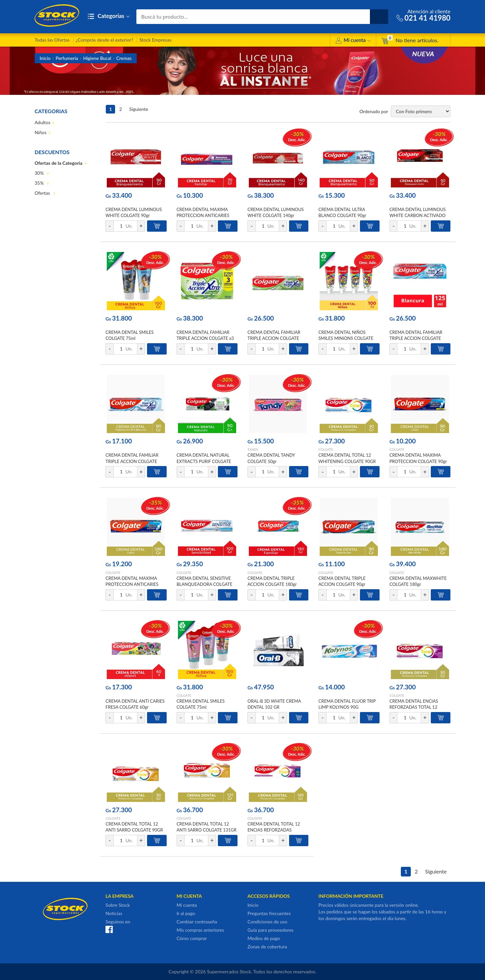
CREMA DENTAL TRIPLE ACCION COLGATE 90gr (342, 581)
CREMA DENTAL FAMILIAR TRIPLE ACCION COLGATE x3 (205, 335)
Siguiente (139, 109)
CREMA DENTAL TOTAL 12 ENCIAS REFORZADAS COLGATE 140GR (274, 830)
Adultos (42, 122)
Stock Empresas (155, 40)
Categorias (109, 16)
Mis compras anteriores (200, 930)
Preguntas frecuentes (269, 913)
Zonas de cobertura (267, 947)
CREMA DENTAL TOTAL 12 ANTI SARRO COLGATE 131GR (207, 827)
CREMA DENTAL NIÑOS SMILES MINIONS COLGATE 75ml (346, 338)
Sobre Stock (118, 905)
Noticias (114, 913)
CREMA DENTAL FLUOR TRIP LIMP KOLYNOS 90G (347, 704)
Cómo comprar (192, 938)
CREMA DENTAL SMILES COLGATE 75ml (130, 335)
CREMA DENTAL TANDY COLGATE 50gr (271, 458)
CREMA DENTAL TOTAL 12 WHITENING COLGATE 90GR (347, 458)
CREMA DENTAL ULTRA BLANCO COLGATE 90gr (342, 212)
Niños (41, 132)
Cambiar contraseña (197, 922)
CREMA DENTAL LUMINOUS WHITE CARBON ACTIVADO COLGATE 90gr (418, 215)
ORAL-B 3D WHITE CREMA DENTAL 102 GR (274, 704)
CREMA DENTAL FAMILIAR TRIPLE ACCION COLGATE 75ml (132, 461)
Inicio (45, 58)
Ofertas (43, 193)
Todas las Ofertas (52, 40)
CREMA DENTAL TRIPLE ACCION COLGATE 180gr (272, 581)
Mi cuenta (353, 41)
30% (40, 173)
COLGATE (326, 449)
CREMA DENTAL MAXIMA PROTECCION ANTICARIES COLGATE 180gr (132, 584)
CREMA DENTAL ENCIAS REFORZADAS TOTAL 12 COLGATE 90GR (414, 707)
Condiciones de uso (267, 922)
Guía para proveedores (270, 930)
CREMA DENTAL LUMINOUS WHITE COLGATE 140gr (276, 212)
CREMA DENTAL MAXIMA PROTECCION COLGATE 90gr (418, 458)
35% (40, 183)
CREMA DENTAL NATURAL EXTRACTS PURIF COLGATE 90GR (204, 461)
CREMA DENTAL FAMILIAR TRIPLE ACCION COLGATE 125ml (274, 338)
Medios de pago (264, 938)
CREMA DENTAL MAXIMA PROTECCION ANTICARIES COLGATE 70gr (203, 215)
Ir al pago (186, 913)
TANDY (253, 449)
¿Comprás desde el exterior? (105, 40)
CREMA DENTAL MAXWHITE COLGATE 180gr (418, 581)
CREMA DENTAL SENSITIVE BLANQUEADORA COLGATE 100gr (205, 584)
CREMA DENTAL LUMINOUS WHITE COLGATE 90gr (134, 212)
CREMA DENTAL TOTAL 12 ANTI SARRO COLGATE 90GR (134, 827)
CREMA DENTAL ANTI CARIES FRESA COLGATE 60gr (135, 704)
